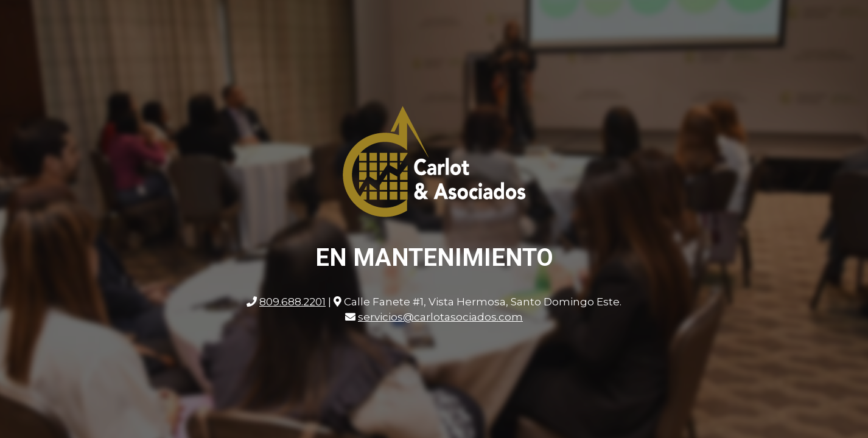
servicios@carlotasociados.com (440, 317)
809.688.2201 (292, 302)
